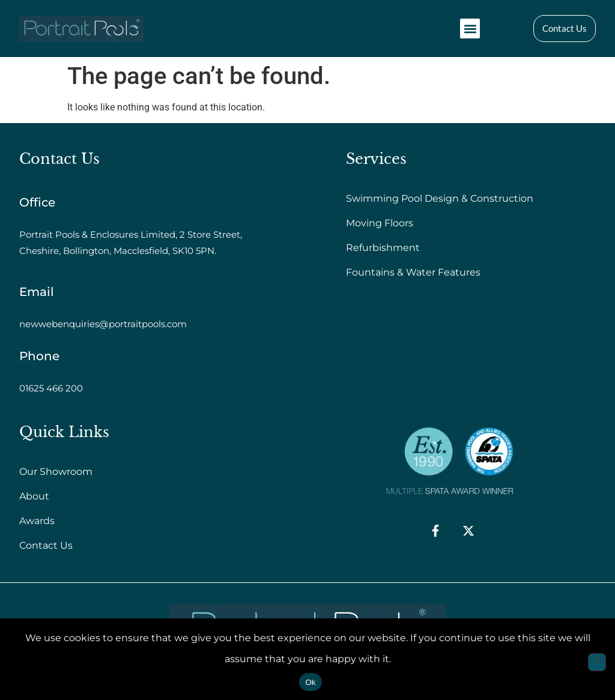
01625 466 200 (51, 388)
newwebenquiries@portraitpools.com (103, 324)
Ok (310, 682)
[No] (597, 662)
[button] (470, 29)
